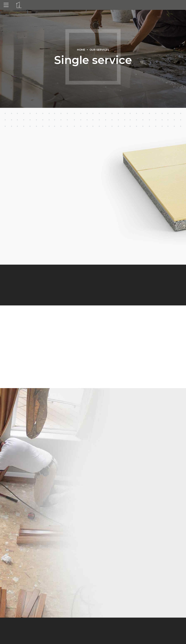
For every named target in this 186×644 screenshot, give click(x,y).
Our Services (99, 50)
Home (81, 50)
